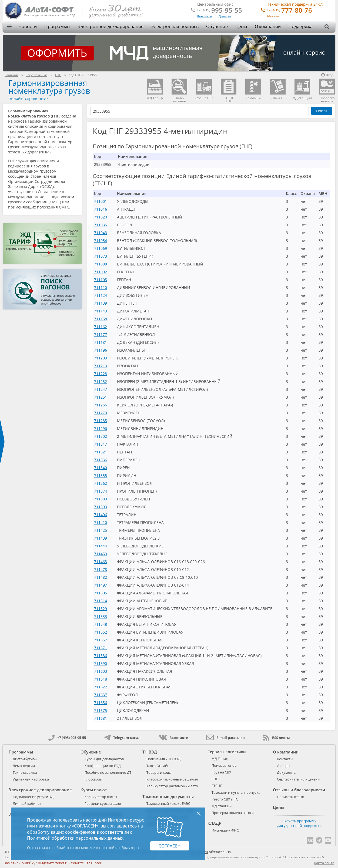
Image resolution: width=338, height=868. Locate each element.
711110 (101, 287)
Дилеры (225, 16)
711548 (101, 624)
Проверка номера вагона (233, 813)
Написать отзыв (290, 797)
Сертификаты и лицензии (298, 779)
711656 (101, 703)
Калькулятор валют (101, 797)
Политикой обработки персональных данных (75, 838)
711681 (101, 718)
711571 (101, 648)
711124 (101, 295)
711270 (101, 413)
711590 (101, 663)
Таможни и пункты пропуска (236, 792)
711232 (101, 381)
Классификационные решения (172, 779)
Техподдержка (25, 772)
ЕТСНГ (217, 786)
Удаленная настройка (31, 779)
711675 (101, 710)
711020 (101, 217)
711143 (101, 311)
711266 (101, 405)
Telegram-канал (122, 738)
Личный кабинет (27, 803)
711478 (101, 569)
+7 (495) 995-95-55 (67, 738)
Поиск (322, 111)
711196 (101, 350)
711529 (101, 609)
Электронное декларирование (111, 26)
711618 (101, 679)
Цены (241, 26)
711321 (101, 452)
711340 (101, 468)
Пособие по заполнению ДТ (108, 772)
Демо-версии (24, 766)
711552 (101, 632)
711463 (101, 562)
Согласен (170, 846)
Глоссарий (93, 779)
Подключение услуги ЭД (33, 797)
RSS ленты (277, 738)
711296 (101, 428)
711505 (101, 593)
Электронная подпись (175, 26)
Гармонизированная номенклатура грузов (49, 87)
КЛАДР (214, 823)
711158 (101, 319)
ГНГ (215, 779)
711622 (101, 687)
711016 (101, 209)
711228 (101, 374)
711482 (101, 577)
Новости (28, 26)
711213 (101, 366)
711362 (101, 483)
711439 (101, 538)
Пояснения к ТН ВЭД (163, 759)
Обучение (217, 26)
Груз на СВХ (221, 772)
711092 (101, 272)
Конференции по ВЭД (103, 766)
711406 (101, 515)
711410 (101, 522)
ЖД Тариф (220, 759)
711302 (101, 436)
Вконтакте (173, 738)
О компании (268, 26)
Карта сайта (324, 863)
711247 (101, 389)
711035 (101, 225)
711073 (101, 256)
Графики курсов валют (104, 803)
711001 (101, 201)
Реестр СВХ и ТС (225, 799)
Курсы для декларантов (104, 759)
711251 (101, 397)
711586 (101, 656)
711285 (101, 421)
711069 (101, 248)
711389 (101, 499)
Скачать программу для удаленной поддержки (299, 823)
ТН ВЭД (150, 752)
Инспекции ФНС (225, 830)
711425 (101, 530)
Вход (327, 75)
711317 (101, 444)
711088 (101, 264)
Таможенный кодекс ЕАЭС (168, 803)
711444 (101, 546)
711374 (101, 491)
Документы (287, 772)
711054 (101, 240)
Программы (57, 26)
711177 (101, 334)
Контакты (205, 16)
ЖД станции (222, 806)
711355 (101, 475)
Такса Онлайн (158, 766)
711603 (101, 671)
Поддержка (301, 26)
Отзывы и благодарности (299, 790)
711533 (101, 616)
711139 (101, 303)
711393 (101, 507)
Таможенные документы (168, 796)
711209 (101, 358)
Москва (273, 16)
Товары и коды (159, 772)
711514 (101, 601)
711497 (101, 585)
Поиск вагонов (224, 765)
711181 (101, 342)
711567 (101, 640)
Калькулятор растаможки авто (172, 786)
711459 (101, 554)
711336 (101, 460)
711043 (101, 233)
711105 (101, 280)
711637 (101, 695)
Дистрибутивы (25, 759)
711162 (101, 327)
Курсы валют (94, 790)
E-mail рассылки (225, 738)
